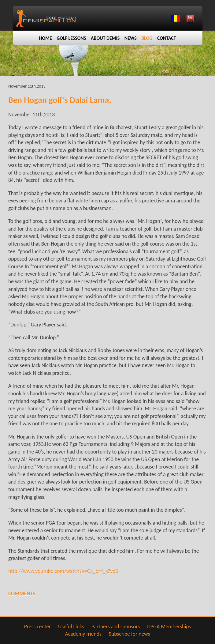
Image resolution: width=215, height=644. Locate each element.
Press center (37, 627)
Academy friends (83, 634)
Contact (167, 38)
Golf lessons (71, 38)
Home (45, 38)
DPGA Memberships (169, 627)
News (131, 38)
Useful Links (71, 627)
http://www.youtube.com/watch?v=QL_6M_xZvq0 (63, 571)
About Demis (105, 38)
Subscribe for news (130, 634)
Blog (147, 38)
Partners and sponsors (116, 627)
